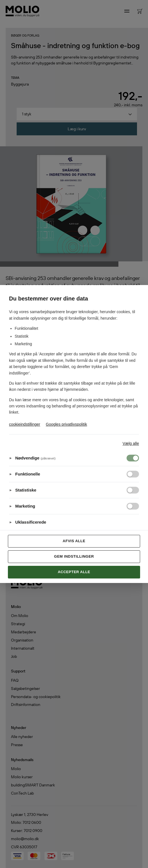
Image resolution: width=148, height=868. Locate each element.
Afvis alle (74, 541)
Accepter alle (74, 572)
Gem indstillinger (74, 556)
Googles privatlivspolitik (67, 424)
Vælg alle (131, 443)
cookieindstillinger (25, 424)
